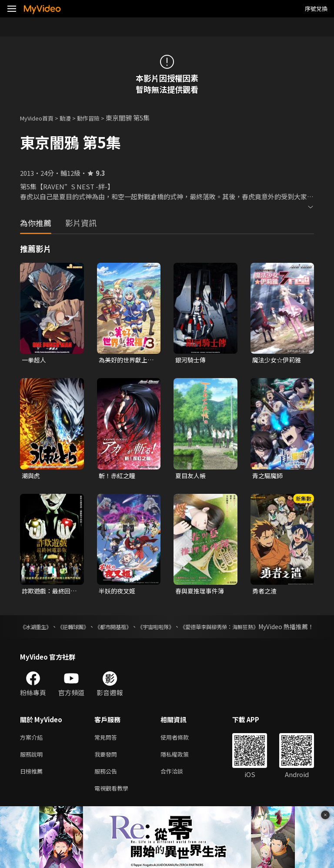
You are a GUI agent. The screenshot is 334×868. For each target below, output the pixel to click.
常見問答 (107, 749)
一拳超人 (35, 360)
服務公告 (107, 786)
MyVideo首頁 (40, 118)
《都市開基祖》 (137, 629)
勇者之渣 (265, 593)
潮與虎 (32, 477)
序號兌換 (316, 8)
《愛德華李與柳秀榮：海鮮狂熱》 (268, 629)
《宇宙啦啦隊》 (190, 629)
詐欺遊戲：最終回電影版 (48, 593)
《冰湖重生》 (38, 629)
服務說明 (33, 768)
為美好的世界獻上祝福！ (125, 360)
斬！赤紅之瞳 (118, 477)
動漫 (72, 118)
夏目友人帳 (192, 477)
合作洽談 (179, 786)
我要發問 (107, 768)
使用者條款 (182, 749)
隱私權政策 (182, 768)
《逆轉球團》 (86, 629)
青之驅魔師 (269, 477)
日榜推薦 (33, 786)
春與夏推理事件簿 (201, 593)
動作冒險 (98, 118)
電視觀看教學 (114, 804)
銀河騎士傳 (192, 360)
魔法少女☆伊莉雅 (278, 360)
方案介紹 (33, 749)
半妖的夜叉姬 (118, 593)
